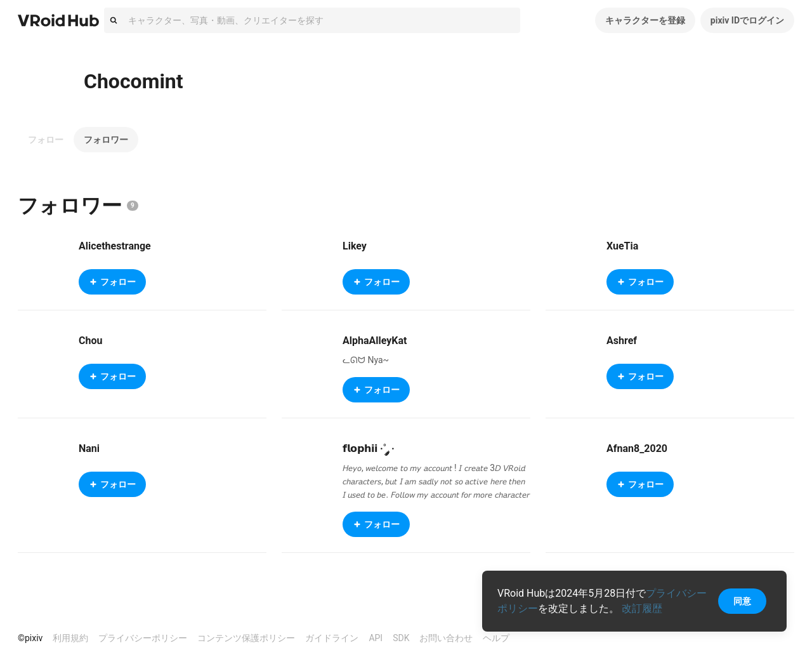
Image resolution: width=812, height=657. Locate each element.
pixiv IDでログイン (747, 20)
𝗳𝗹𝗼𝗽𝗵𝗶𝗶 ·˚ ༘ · (369, 448)
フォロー (46, 140)
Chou (90, 341)
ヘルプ (496, 638)
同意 (742, 601)
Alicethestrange (115, 246)
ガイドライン (332, 638)
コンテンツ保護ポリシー (246, 638)
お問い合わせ (446, 638)
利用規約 (70, 638)
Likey (355, 246)
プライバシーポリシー (143, 638)
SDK (401, 638)
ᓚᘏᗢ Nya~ (366, 360)
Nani (89, 448)
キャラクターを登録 (645, 20)
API (376, 638)
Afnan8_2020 (637, 448)
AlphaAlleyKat (375, 341)
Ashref (622, 341)
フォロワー (106, 140)
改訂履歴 (642, 608)
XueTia (622, 246)
